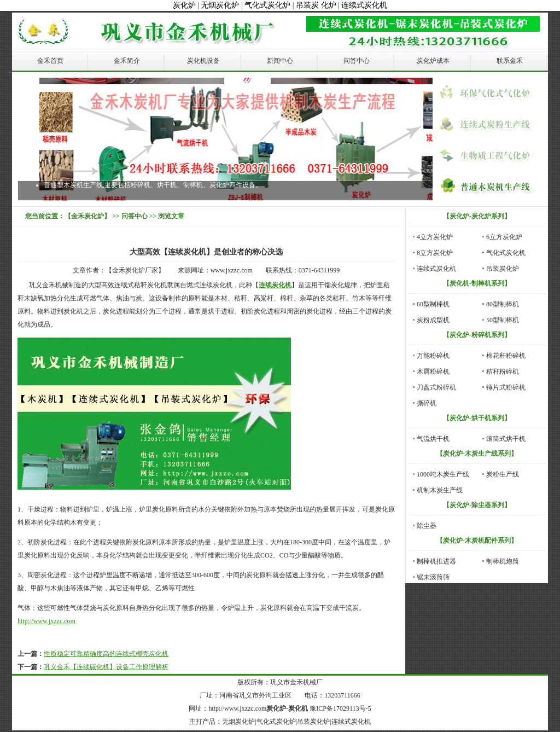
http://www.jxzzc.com (46, 621)
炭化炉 (184, 5)
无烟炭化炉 (220, 5)
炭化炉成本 (433, 61)
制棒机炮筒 (503, 561)
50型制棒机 (503, 320)
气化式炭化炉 (267, 5)
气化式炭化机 (506, 253)
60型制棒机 (433, 304)
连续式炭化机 (364, 5)
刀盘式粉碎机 (436, 387)
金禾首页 (50, 61)
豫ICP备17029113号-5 (340, 708)
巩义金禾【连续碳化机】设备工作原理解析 (106, 667)
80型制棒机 (503, 304)
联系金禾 (510, 61)
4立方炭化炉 (435, 237)
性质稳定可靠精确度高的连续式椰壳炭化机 (106, 654)
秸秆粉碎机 (503, 371)
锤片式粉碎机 (506, 387)
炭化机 (298, 708)
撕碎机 (427, 403)
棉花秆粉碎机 (506, 356)
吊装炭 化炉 (316, 5)
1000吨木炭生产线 (443, 474)
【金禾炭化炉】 (87, 216)
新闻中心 (280, 61)
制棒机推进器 (436, 561)
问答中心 (357, 61)
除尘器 (427, 526)
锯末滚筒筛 (433, 577)
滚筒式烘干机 (506, 439)
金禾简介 (127, 61)
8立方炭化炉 (435, 253)
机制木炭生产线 (440, 490)
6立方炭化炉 (504, 237)
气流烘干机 (433, 439)
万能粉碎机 (433, 356)
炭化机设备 (203, 61)
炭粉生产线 (503, 474)
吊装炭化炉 (503, 269)
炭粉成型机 (433, 320)
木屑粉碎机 (433, 371)
